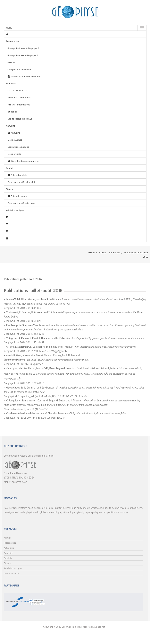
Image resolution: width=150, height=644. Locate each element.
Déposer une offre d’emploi (21, 182)
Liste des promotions (18, 147)
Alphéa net (100, 627)
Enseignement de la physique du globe (25, 512)
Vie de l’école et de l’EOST (21, 119)
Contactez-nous (19, 482)
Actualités (11, 83)
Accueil (92, 252)
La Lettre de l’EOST (17, 90)
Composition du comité (19, 69)
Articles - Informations (19, 105)
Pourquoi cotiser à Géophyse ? (23, 55)
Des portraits (14, 154)
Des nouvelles (15, 140)
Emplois (10, 168)
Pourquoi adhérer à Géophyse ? (23, 48)
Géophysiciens (134, 508)
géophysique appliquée (89, 512)
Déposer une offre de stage (21, 203)
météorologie (54, 512)
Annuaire (11, 126)
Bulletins (12, 112)
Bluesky (77, 627)
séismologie (69, 512)
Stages (9, 189)
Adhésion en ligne (15, 210)
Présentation (12, 41)
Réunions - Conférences (19, 98)
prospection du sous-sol (116, 512)
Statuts (11, 62)
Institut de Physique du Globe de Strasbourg (78, 508)
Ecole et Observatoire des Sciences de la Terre (29, 508)
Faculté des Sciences (114, 508)
